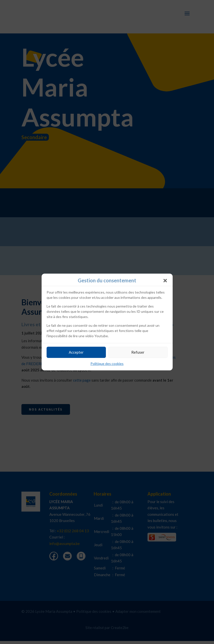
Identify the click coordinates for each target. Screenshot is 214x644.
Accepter (76, 352)
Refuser (138, 352)
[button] (165, 281)
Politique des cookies (107, 364)
